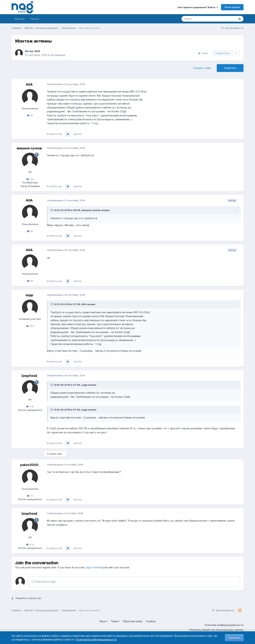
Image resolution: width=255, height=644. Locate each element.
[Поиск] (199, 19)
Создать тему (202, 68)
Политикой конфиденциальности (96, 639)
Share (203, 53)
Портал (35, 19)
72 (30, 496)
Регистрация (232, 7)
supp (29, 295)
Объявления (58, 55)
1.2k (30, 179)
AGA (37, 51)
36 (30, 115)
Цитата (78, 134)
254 (30, 326)
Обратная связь (133, 621)
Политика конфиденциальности (224, 625)
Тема (115, 621)
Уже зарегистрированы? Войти (198, 7)
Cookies (151, 621)
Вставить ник (54, 134)
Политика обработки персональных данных (216, 630)
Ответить (230, 68)
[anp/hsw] (29, 376)
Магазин (20, 19)
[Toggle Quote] (52, 210)
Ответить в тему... (44, 582)
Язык (104, 621)
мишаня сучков (29, 148)
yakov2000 (29, 465)
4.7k (30, 406)
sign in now (92, 567)
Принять (234, 638)
